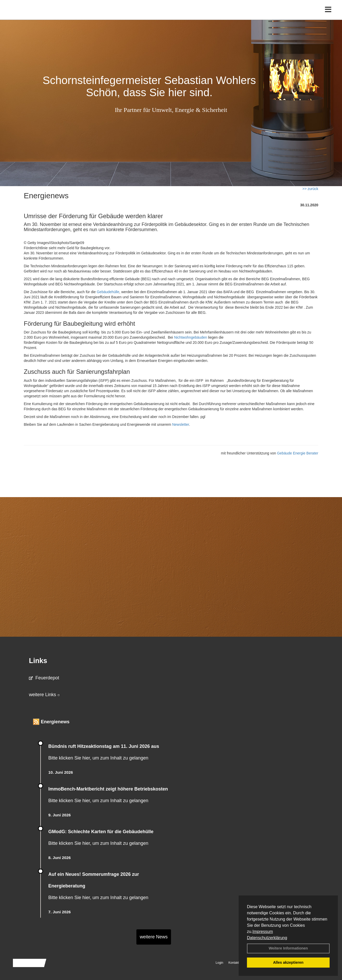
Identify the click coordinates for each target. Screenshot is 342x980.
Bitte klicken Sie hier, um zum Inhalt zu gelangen (98, 758)
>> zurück (310, 189)
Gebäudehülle (108, 292)
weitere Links (44, 695)
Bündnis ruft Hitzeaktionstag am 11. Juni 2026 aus (104, 746)
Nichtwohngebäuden (191, 337)
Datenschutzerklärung (267, 938)
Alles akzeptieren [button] (288, 962)
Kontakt (234, 963)
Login (219, 963)
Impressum (263, 932)
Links (38, 661)
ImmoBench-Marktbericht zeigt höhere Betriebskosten (108, 789)
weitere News (154, 937)
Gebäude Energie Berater (298, 453)
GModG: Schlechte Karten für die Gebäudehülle (101, 832)
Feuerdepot (44, 678)
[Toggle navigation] (328, 15)
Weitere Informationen (288, 948)
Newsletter (180, 424)
